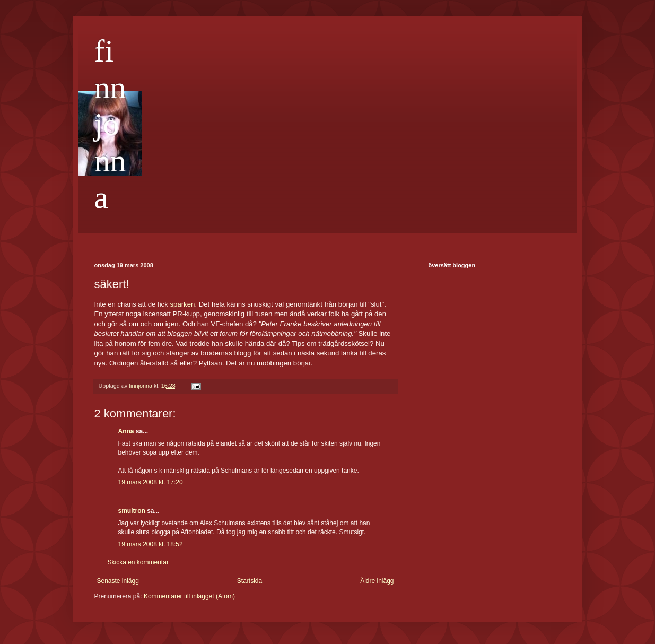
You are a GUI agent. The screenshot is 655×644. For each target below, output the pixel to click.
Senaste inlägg (118, 581)
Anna (126, 431)
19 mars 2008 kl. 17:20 (151, 482)
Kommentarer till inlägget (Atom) (189, 596)
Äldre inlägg (377, 581)
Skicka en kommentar (138, 562)
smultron (132, 511)
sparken (182, 304)
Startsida (250, 581)
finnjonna (110, 124)
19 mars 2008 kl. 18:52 (151, 544)
